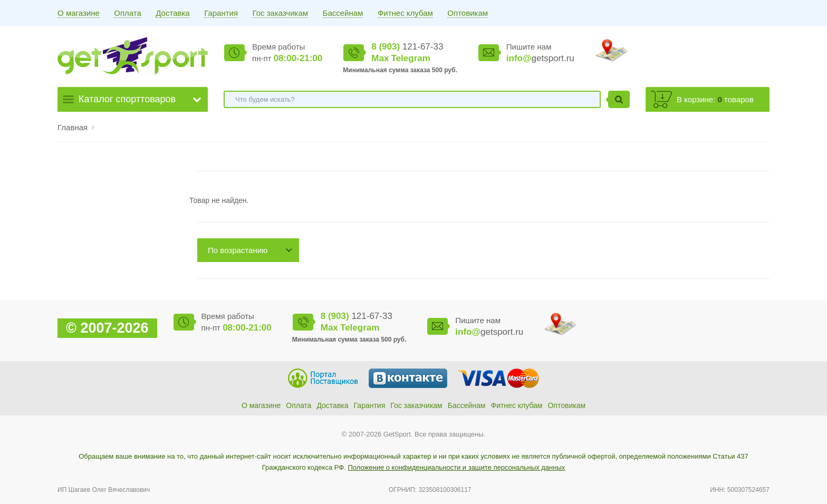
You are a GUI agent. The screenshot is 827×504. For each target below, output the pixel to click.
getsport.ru (540, 58)
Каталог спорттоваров (127, 99)
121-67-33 (407, 47)
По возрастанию (238, 250)
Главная (73, 127)
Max (380, 58)
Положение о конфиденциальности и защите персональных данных (456, 467)
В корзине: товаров (715, 99)
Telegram (411, 58)
